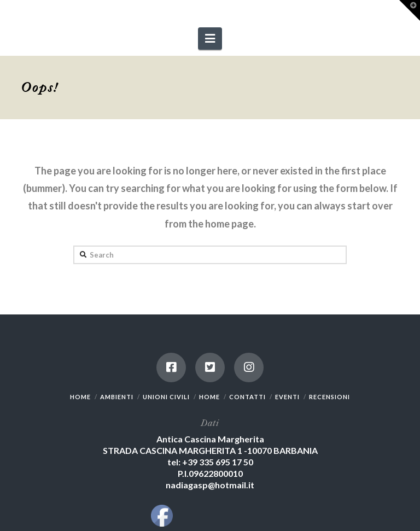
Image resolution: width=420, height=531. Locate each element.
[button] (210, 39)
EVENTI (287, 397)
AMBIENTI (117, 397)
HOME (80, 397)
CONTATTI (247, 397)
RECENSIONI (329, 397)
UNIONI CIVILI (166, 397)
